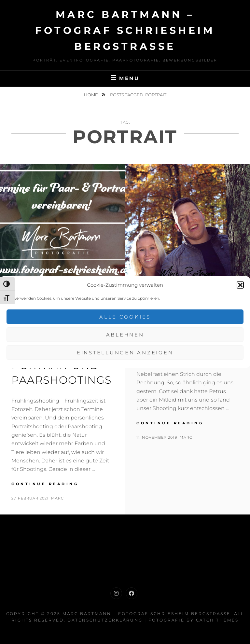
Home (91, 95)
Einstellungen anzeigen (125, 352)
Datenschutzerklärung (105, 620)
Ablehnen (125, 334)
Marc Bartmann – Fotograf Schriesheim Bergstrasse (125, 30)
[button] (240, 285)
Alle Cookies (125, 316)
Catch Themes (217, 620)
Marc (57, 498)
